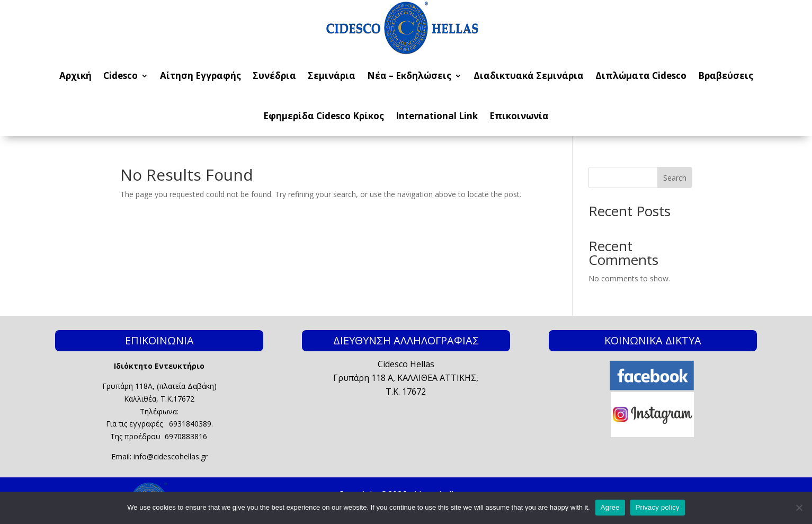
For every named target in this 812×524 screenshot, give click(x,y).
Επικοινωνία (519, 116)
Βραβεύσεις (726, 76)
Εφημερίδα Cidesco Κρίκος (324, 116)
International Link (437, 116)
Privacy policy (658, 507)
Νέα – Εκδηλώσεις (409, 76)
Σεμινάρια (332, 76)
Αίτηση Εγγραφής (200, 76)
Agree (610, 507)
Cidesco (121, 76)
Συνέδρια (274, 76)
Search (675, 178)
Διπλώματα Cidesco (641, 76)
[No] (799, 508)
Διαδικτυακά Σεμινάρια (529, 76)
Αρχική (75, 76)
